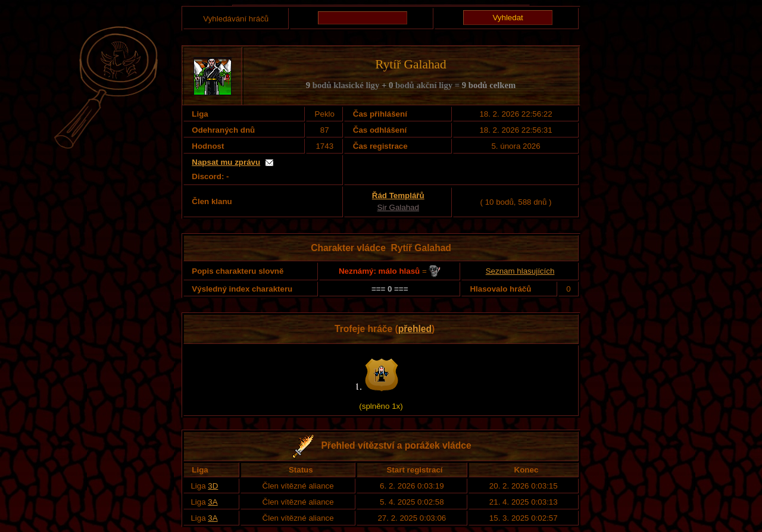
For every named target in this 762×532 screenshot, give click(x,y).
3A (213, 502)
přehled (415, 329)
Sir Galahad (398, 207)
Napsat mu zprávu (226, 162)
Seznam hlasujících (520, 271)
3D (213, 486)
